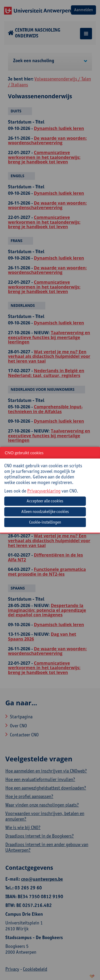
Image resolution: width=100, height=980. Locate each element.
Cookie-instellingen (45, 522)
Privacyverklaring (44, 491)
